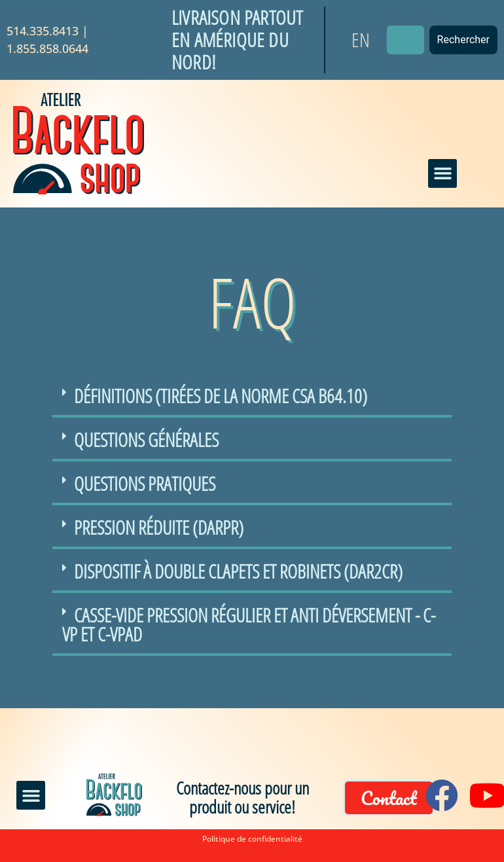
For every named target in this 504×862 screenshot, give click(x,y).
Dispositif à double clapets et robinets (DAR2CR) (238, 571)
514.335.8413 (43, 31)
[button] (442, 173)
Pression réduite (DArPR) (159, 527)
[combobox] (405, 40)
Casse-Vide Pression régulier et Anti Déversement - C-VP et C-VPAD (249, 624)
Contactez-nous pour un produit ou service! (243, 797)
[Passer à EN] (361, 40)
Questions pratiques (145, 483)
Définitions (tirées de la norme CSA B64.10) (221, 396)
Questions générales (146, 440)
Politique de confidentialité (252, 839)
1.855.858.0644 (47, 48)
